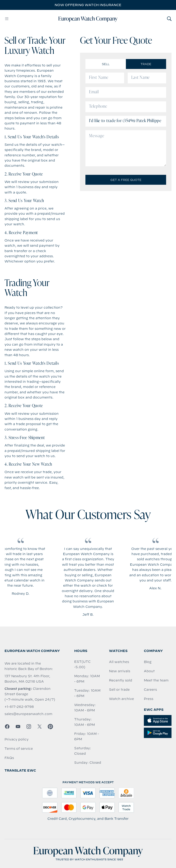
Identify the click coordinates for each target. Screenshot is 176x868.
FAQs (9, 758)
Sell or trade (119, 690)
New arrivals (120, 671)
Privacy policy (17, 739)
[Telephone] (126, 107)
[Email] (126, 92)
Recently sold (121, 680)
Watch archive (121, 699)
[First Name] (105, 78)
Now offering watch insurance (88, 5)
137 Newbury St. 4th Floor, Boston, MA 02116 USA (27, 679)
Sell (106, 64)
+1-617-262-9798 (19, 707)
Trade (146, 64)
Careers (150, 690)
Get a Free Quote (126, 180)
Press (149, 699)
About (149, 671)
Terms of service (19, 749)
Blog (148, 662)
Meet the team (156, 680)
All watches (119, 662)
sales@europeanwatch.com (28, 714)
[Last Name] (147, 78)
